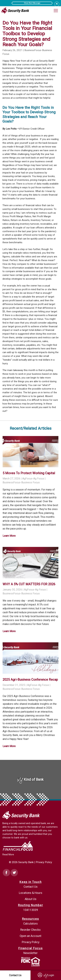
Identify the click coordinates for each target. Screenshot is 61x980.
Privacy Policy (44, 862)
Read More (8, 855)
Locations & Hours (31, 893)
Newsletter (30, 953)
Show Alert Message (32, 3)
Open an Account (30, 936)
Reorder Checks (30, 930)
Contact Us (31, 887)
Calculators (30, 924)
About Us (31, 899)
